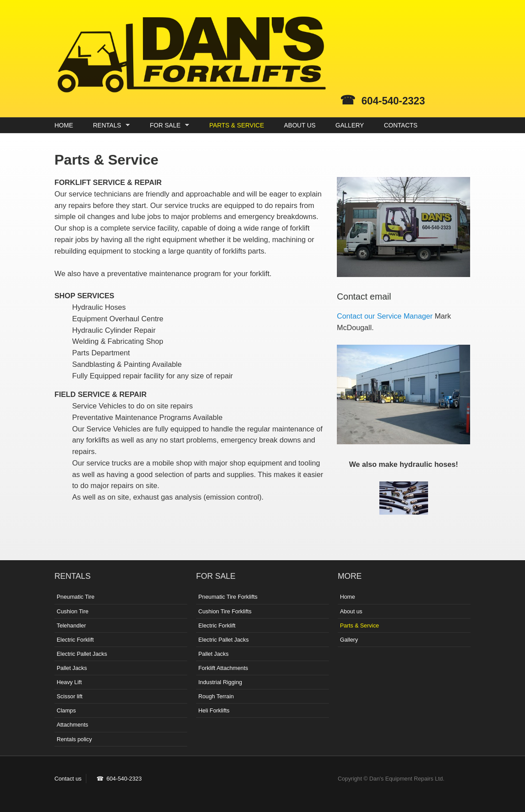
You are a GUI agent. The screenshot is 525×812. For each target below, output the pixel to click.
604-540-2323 (393, 101)
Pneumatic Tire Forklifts (228, 597)
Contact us (68, 779)
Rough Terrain (216, 696)
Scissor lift (69, 696)
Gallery (349, 640)
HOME (64, 125)
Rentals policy (74, 739)
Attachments (72, 725)
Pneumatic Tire (75, 597)
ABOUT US (300, 125)
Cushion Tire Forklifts (225, 611)
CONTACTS (401, 125)
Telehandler (71, 625)
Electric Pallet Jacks (82, 654)
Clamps (66, 710)
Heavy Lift (69, 682)
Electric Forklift (75, 640)
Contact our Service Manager (385, 316)
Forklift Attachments (223, 668)
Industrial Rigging (220, 682)
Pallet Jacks (72, 668)
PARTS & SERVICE (237, 125)
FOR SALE (168, 125)
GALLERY (350, 125)
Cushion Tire (73, 611)
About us (351, 611)
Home (347, 597)
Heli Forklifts (214, 710)
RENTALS (109, 125)
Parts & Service (359, 625)
